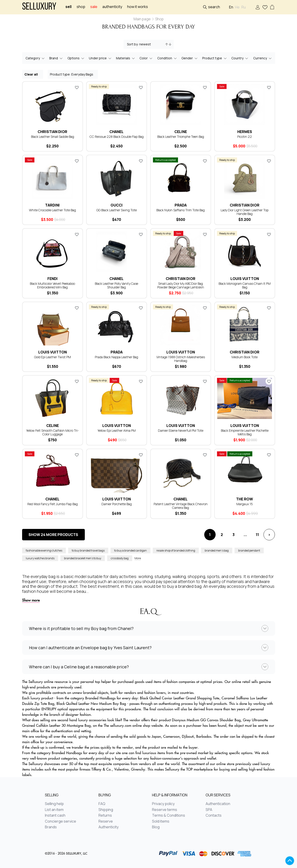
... (245, 535)
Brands (51, 827)
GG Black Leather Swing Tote (117, 210)
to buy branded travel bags (88, 550)
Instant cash (55, 816)
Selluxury (39, 7)
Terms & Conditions (169, 816)
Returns (105, 816)
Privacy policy (163, 804)
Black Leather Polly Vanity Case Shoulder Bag (116, 285)
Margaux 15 (245, 504)
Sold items (161, 821)
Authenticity (112, 7)
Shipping (106, 810)
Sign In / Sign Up (258, 7)
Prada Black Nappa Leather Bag (116, 357)
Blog (156, 827)
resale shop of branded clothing (176, 550)
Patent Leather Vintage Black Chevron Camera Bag (181, 506)
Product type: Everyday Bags (73, 74)
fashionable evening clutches (44, 550)
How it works (138, 7)
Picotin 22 (245, 137)
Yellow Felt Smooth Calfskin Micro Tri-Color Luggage (53, 432)
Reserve (106, 821)
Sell (68, 7)
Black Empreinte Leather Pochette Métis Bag (245, 432)
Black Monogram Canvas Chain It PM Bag (245, 285)
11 (257, 535)
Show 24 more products (53, 535)
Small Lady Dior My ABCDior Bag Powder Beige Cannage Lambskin (181, 285)
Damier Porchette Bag (117, 504)
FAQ (102, 804)
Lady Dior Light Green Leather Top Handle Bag (245, 212)
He (237, 7)
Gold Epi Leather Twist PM (53, 357)
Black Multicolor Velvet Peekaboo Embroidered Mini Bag (52, 285)
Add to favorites (77, 87)
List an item (54, 810)
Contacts (214, 816)
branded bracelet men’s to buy (83, 558)
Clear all (33, 74)
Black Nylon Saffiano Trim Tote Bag (181, 210)
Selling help (54, 804)
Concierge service (61, 821)
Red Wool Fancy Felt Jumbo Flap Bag (53, 504)
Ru (244, 7)
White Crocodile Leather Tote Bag (52, 210)
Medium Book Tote (245, 357)
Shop (81, 7)
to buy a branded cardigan (130, 550)
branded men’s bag (217, 550)
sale (94, 7)
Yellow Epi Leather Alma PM (117, 430)
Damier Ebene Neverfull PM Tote (181, 430)
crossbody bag (120, 558)
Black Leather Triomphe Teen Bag (181, 137)
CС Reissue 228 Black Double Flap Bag (117, 137)
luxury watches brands (40, 558)
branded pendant (249, 550)
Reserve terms (165, 810)
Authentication (218, 804)
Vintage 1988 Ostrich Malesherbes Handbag (181, 359)
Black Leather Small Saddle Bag (53, 137)
